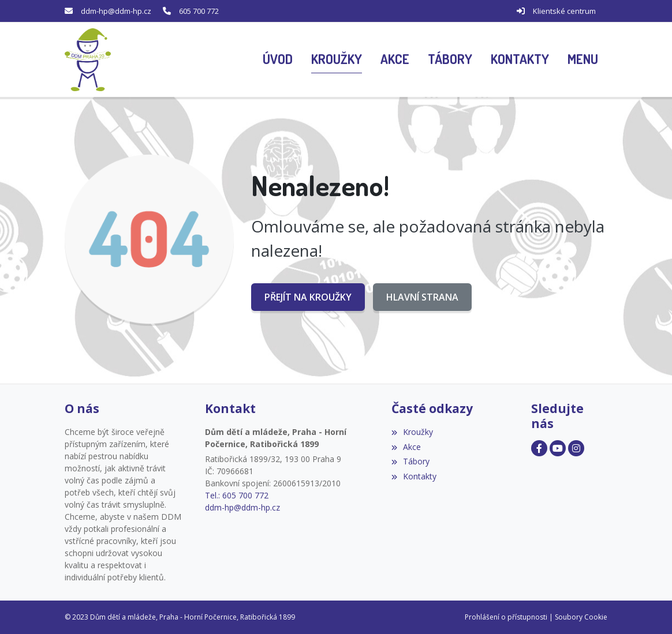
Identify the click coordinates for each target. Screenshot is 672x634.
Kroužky (412, 432)
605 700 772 (199, 11)
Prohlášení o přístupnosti (506, 617)
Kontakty (414, 476)
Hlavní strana (422, 297)
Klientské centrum (564, 11)
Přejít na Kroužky (308, 297)
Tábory (410, 461)
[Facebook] (539, 448)
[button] (583, 60)
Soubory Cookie (581, 617)
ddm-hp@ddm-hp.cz (116, 11)
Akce (406, 447)
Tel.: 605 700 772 (237, 495)
